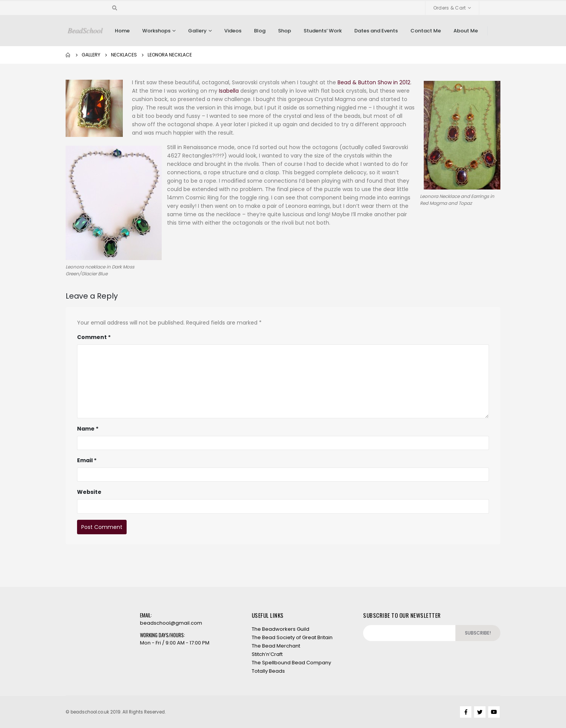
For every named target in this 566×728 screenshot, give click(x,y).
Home (122, 31)
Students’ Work (323, 31)
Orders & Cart (450, 8)
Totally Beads (268, 671)
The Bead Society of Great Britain (292, 637)
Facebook (466, 712)
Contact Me (426, 31)
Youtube (494, 712)
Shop (285, 31)
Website (89, 492)
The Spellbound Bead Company (291, 663)
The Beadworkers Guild (281, 629)
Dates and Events (376, 31)
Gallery (197, 31)
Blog (260, 31)
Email (87, 460)
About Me (466, 31)
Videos (233, 31)
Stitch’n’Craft (267, 654)
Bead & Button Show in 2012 (374, 82)
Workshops (156, 31)
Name (88, 429)
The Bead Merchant (276, 646)
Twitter (480, 712)
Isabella (229, 91)
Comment (94, 337)
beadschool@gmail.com (171, 623)
